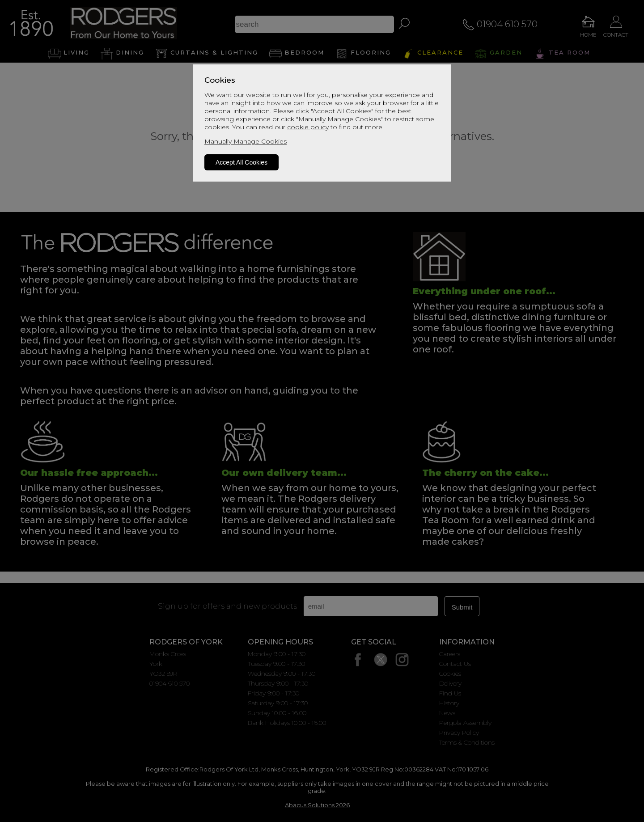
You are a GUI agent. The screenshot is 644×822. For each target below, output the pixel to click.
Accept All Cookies (241, 162)
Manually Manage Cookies (246, 141)
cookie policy (308, 127)
